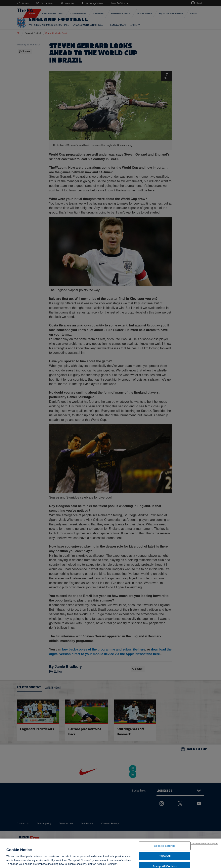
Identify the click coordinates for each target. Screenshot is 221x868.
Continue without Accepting (204, 844)
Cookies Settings (165, 847)
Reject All (165, 857)
